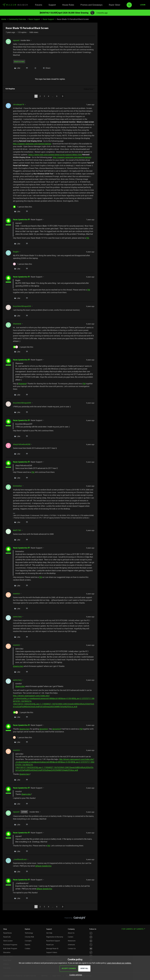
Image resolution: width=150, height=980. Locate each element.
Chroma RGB (29, 937)
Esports (27, 945)
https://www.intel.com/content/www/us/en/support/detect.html (55, 155)
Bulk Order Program (10, 948)
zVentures (71, 945)
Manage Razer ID (52, 948)
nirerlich (16, 594)
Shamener (17, 324)
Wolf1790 (17, 530)
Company (71, 929)
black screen (19, 61)
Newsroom (72, 941)
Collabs (27, 948)
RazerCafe (7, 937)
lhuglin (16, 252)
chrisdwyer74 (19, 104)
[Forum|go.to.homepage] (15, 5)
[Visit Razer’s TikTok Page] (91, 952)
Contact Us (72, 948)
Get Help (49, 933)
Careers (71, 937)
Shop (5, 929)
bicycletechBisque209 (22, 306)
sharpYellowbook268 (22, 444)
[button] (143, 5)
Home (4, 19)
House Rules (68, 5)
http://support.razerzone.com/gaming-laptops (32, 144)
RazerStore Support (53, 941)
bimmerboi (17, 486)
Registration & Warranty (55, 937)
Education (7, 952)
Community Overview (17, 19)
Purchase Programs (10, 945)
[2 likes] (23, 347)
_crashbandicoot (20, 859)
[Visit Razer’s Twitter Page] (91, 945)
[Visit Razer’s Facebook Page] (91, 933)
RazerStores (7, 933)
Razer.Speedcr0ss (20, 219)
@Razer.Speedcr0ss (43, 866)
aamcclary (17, 617)
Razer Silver (115, 5)
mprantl (16, 40)
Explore (27, 929)
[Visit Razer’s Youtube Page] (91, 949)
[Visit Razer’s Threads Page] (91, 941)
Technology (29, 933)
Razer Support (34, 19)
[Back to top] (145, 915)
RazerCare (50, 945)
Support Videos (52, 952)
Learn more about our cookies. (119, 963)
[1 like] (22, 207)
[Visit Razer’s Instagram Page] (91, 937)
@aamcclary (18, 666)
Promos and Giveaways (91, 5)
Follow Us (93, 929)
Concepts (28, 941)
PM (88, 238)
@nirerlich (44, 729)
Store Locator (8, 941)
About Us (71, 933)
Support (52, 5)
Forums (39, 5)
